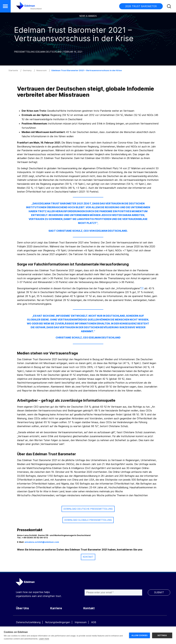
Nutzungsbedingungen (58, 622)
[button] (5, 6)
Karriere (56, 608)
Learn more (44, 639)
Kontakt (89, 608)
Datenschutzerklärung (28, 622)
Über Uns (22, 608)
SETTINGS (162, 635)
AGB (94, 622)
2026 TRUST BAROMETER (141, 6)
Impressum (81, 622)
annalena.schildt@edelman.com (42, 542)
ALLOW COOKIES (140, 635)
